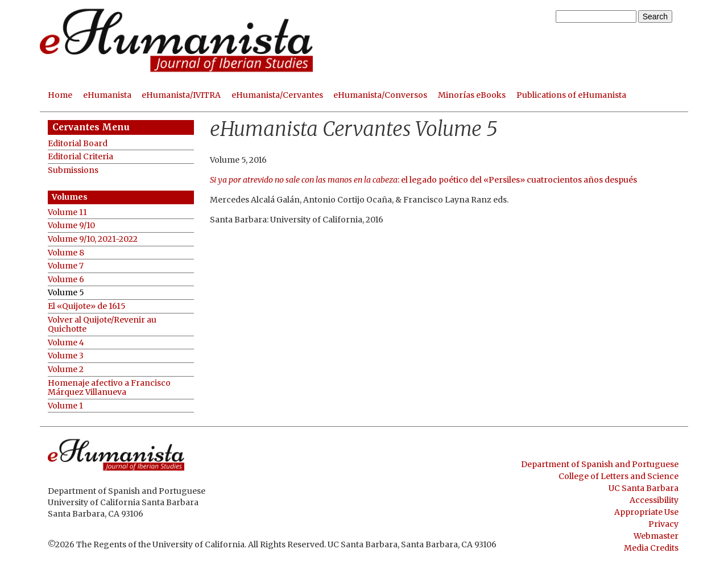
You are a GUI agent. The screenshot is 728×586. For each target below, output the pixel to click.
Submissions (73, 170)
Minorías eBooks (472, 95)
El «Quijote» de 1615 (87, 306)
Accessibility (654, 500)
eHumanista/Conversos (380, 95)
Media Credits (651, 548)
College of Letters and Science (619, 476)
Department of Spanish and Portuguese (600, 464)
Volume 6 (66, 280)
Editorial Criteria (80, 157)
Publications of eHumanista (571, 95)
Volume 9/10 (71, 226)
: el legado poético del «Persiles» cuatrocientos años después (423, 180)
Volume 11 (67, 212)
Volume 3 (66, 356)
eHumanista (107, 95)
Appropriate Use (646, 512)
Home (60, 95)
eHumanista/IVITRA (181, 95)
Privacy (663, 524)
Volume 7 (66, 266)
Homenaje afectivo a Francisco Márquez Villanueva (109, 388)
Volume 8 (66, 253)
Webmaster (656, 536)
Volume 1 (65, 406)
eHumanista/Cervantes (277, 95)
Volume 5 (66, 293)
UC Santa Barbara (644, 488)
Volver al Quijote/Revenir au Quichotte (102, 325)
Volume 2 (66, 370)
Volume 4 (66, 343)
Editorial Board (78, 144)
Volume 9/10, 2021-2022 (93, 239)
